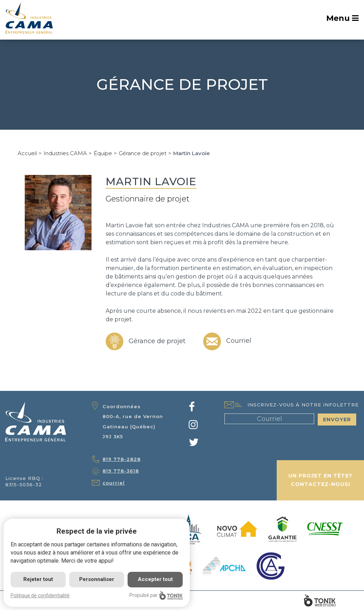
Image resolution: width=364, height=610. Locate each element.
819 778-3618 (121, 471)
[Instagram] (193, 427)
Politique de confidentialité (40, 596)
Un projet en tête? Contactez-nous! (320, 480)
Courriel (227, 341)
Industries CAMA (65, 153)
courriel (114, 483)
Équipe (103, 153)
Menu (342, 18)
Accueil (27, 153)
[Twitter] (194, 444)
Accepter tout (155, 579)
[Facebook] (192, 409)
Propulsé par (156, 595)
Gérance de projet (143, 153)
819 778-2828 (122, 459)
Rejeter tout (38, 579)
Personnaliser (97, 579)
